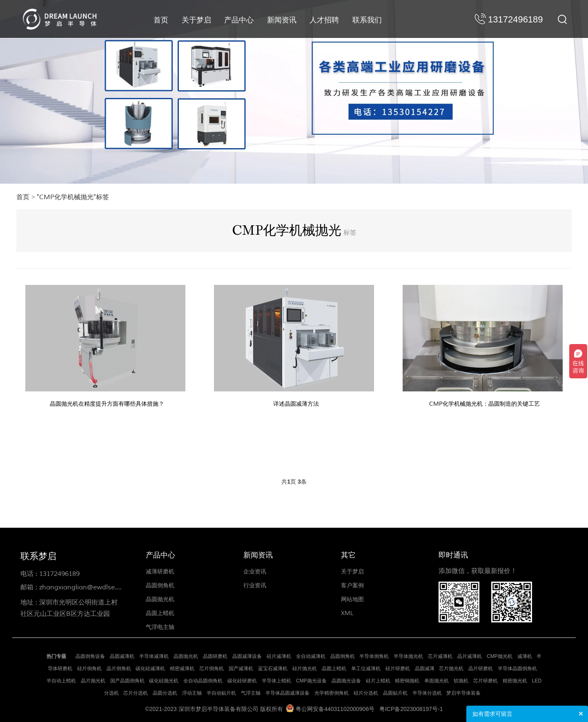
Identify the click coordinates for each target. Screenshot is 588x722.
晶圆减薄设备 (247, 656)
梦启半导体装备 (463, 693)
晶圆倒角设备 (90, 656)
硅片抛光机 (305, 669)
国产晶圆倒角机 (127, 681)
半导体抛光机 (408, 656)
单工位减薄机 (366, 669)
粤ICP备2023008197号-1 (411, 709)
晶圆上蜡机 (160, 613)
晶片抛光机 (93, 681)
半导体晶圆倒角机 (517, 669)
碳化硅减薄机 (150, 669)
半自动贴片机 (221, 693)
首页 (161, 20)
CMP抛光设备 (311, 681)
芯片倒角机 (212, 669)
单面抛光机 (437, 681)
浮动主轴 (192, 693)
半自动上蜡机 (61, 681)
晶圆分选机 (165, 693)
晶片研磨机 (481, 669)
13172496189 (59, 574)
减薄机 (525, 656)
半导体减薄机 (154, 656)
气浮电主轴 (160, 627)
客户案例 (352, 585)
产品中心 (239, 20)
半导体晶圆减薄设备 (287, 693)
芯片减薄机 (440, 656)
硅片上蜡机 (378, 681)
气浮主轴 (251, 693)
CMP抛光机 (500, 656)
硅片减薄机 (279, 656)
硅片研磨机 (398, 669)
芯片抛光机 (451, 669)
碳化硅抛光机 (164, 681)
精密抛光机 (515, 681)
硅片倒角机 (89, 669)
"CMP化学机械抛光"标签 (73, 197)
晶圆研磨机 (215, 656)
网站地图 (352, 599)
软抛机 (461, 681)
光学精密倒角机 (332, 693)
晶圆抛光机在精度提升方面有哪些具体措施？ (107, 404)
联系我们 (367, 20)
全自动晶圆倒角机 (203, 681)
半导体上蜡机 (276, 681)
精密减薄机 (182, 669)
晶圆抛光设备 (346, 681)
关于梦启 (196, 20)
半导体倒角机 (374, 656)
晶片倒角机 (119, 669)
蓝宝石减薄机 (273, 669)
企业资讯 (255, 572)
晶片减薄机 (470, 656)
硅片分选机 (366, 693)
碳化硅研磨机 (242, 681)
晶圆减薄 (425, 669)
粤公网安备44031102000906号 (335, 709)
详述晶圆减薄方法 (296, 404)
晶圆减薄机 (122, 656)
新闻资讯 (282, 20)
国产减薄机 (241, 669)
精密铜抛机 (407, 681)
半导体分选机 (427, 693)
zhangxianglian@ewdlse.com (85, 587)
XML (347, 613)
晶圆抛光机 (160, 599)
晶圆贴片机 (395, 693)
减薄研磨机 (160, 572)
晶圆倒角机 (160, 585)
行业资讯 (255, 585)
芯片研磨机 (486, 681)
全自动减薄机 (311, 656)
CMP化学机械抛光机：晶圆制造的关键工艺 (484, 404)
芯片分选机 (136, 693)
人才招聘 (324, 20)
